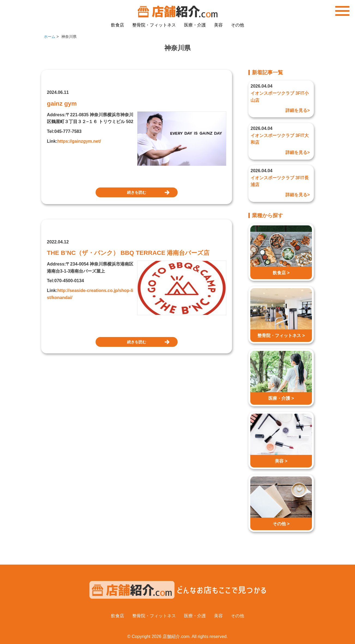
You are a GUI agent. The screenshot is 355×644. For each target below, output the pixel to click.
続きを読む (137, 192)
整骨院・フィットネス (154, 25)
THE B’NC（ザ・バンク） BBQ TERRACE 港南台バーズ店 (128, 253)
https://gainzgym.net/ (79, 141)
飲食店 (118, 25)
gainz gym (62, 104)
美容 (218, 25)
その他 (237, 25)
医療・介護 (195, 25)
